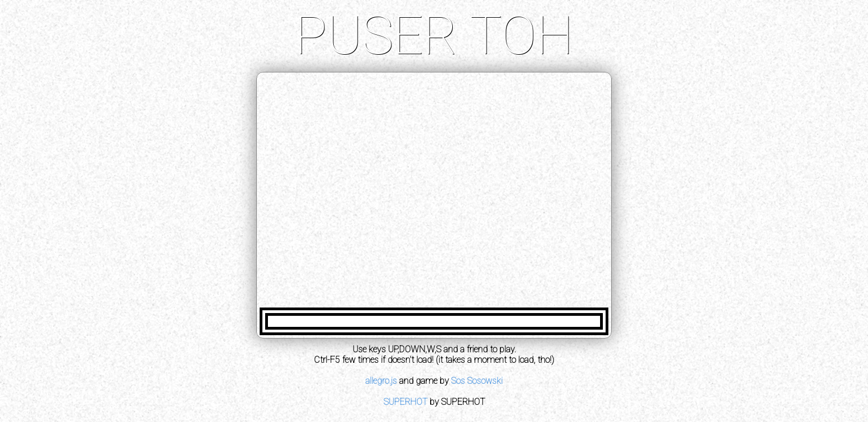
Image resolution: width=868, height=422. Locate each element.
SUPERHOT (405, 402)
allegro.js (381, 381)
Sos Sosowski (477, 381)
